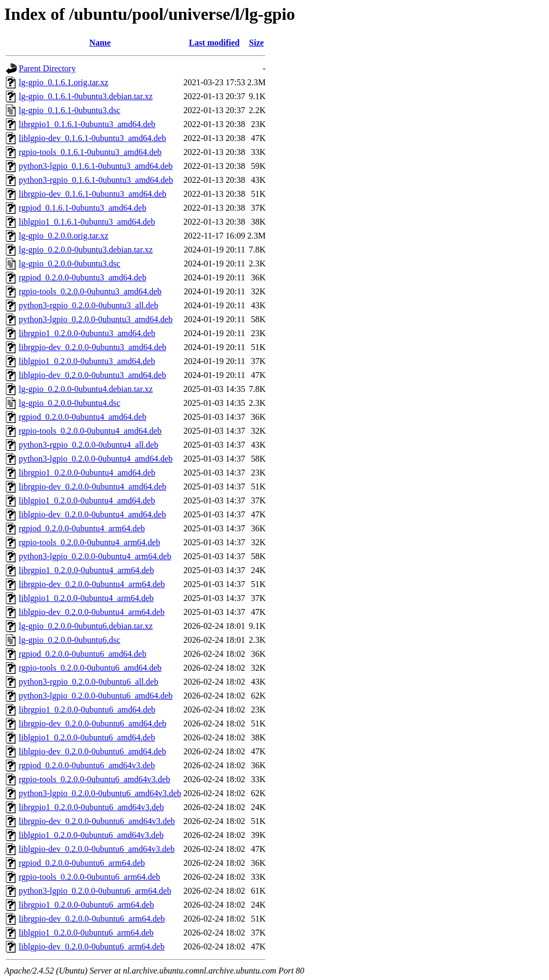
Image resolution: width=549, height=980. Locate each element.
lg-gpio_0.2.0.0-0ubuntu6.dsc (69, 640)
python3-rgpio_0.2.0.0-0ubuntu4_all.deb (88, 445)
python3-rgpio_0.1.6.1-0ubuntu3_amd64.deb (96, 180)
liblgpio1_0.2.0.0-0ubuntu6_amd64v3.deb (91, 835)
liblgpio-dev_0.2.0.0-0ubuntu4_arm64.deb (92, 612)
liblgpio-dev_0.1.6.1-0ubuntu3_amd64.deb (92, 138)
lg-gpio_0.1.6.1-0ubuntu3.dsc (69, 110)
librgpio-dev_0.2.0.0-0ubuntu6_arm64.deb (92, 919)
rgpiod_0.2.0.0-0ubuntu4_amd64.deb (83, 417)
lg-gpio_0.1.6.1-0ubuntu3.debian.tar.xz (86, 96)
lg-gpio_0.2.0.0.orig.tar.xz (64, 236)
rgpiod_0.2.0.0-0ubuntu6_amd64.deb (83, 654)
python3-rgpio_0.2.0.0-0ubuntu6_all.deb (88, 682)
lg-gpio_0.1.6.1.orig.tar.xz (64, 82)
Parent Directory (47, 68)
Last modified (214, 43)
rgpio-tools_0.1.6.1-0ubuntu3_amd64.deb (90, 152)
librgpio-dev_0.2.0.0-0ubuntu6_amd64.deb (92, 723)
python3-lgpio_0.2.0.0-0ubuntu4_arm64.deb (95, 556)
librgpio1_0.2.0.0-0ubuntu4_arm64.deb (86, 570)
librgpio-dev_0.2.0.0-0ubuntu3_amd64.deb (92, 347)
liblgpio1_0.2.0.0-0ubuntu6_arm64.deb (86, 933)
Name (100, 43)
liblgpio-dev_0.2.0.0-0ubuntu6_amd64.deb (92, 751)
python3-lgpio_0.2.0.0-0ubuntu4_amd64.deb (96, 459)
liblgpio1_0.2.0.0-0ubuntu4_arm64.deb (86, 598)
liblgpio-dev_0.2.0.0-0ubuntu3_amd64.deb (92, 375)
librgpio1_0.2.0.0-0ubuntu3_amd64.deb (87, 333)
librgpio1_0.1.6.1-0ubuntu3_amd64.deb (87, 124)
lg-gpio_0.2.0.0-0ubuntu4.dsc (69, 403)
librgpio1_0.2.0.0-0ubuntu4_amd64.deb (87, 473)
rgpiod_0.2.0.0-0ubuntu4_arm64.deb (82, 528)
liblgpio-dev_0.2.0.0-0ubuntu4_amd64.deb (92, 514)
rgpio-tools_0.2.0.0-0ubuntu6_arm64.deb (90, 877)
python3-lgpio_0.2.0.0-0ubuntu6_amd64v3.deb (100, 793)
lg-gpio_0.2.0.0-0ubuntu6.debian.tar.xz (86, 626)
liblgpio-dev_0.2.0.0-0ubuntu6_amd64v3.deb (97, 849)
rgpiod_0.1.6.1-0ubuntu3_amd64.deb (83, 208)
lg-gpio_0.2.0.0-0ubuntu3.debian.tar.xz (86, 250)
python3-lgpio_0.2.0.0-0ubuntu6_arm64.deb (95, 891)
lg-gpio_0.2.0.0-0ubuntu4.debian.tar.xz (86, 389)
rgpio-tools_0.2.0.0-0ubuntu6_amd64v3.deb (94, 779)
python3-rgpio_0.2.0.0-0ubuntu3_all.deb (88, 305)
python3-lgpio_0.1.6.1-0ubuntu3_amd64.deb (96, 166)
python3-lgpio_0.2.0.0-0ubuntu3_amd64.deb (96, 319)
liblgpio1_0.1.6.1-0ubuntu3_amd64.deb (87, 222)
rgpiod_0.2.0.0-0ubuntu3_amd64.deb (83, 277)
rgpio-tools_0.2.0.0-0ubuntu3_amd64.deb (90, 291)
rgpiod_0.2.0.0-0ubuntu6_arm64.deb (82, 863)
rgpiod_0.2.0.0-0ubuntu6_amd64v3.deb (87, 765)
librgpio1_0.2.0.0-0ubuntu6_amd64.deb (87, 710)
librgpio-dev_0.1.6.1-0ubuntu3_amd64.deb (92, 194)
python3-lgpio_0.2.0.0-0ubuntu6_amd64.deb (96, 696)
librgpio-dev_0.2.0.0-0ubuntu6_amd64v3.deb (97, 821)
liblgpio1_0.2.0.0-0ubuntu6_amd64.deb (87, 737)
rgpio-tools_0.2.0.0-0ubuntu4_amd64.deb (90, 431)
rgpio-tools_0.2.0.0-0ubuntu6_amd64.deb (90, 668)
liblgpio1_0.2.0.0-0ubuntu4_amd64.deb (87, 500)
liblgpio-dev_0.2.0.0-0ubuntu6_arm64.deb (92, 946)
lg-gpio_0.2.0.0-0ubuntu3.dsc (69, 263)
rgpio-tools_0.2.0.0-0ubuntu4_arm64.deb (90, 542)
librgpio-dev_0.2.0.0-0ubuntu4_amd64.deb (92, 487)
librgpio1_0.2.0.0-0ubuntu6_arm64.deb (86, 905)
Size (257, 43)
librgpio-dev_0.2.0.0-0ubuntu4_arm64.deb (92, 584)
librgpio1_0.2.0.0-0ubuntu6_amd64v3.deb (91, 807)
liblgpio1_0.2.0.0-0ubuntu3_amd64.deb (87, 361)
